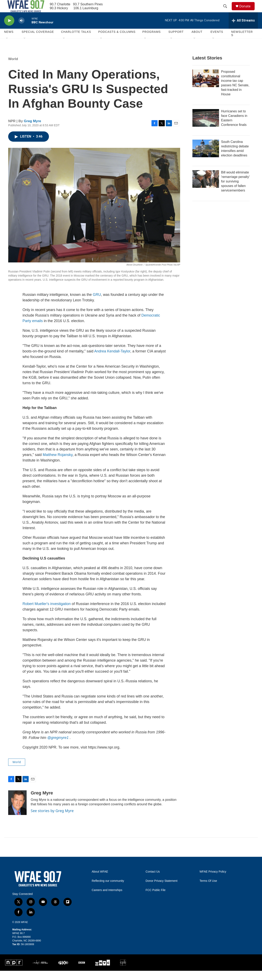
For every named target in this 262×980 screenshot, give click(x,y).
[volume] (21, 30)
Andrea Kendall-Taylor (112, 360)
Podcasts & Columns (117, 41)
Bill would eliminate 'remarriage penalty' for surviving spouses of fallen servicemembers (235, 191)
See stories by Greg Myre (52, 820)
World (13, 68)
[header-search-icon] (227, 11)
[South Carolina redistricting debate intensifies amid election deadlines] (206, 158)
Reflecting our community (108, 890)
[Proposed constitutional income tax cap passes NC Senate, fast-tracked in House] (206, 88)
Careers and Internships (107, 899)
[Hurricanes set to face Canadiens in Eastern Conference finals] (206, 127)
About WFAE (100, 881)
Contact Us (153, 881)
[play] (9, 30)
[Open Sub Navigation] (7, 48)
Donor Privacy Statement (161, 890)
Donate (247, 11)
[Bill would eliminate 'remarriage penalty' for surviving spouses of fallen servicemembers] (206, 188)
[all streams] (243, 30)
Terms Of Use (208, 890)
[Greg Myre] (17, 812)
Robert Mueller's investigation (47, 613)
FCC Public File (155, 899)
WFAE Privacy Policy (213, 881)
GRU (97, 304)
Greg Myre (33, 130)
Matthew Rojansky (58, 464)
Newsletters (242, 43)
